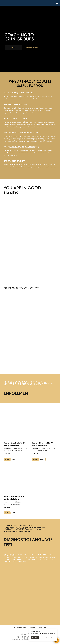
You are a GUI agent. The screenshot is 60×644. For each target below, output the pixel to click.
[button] (32, 48)
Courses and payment (20, 627)
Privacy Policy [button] (33, 627)
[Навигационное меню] (57, 3)
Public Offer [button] (43, 627)
